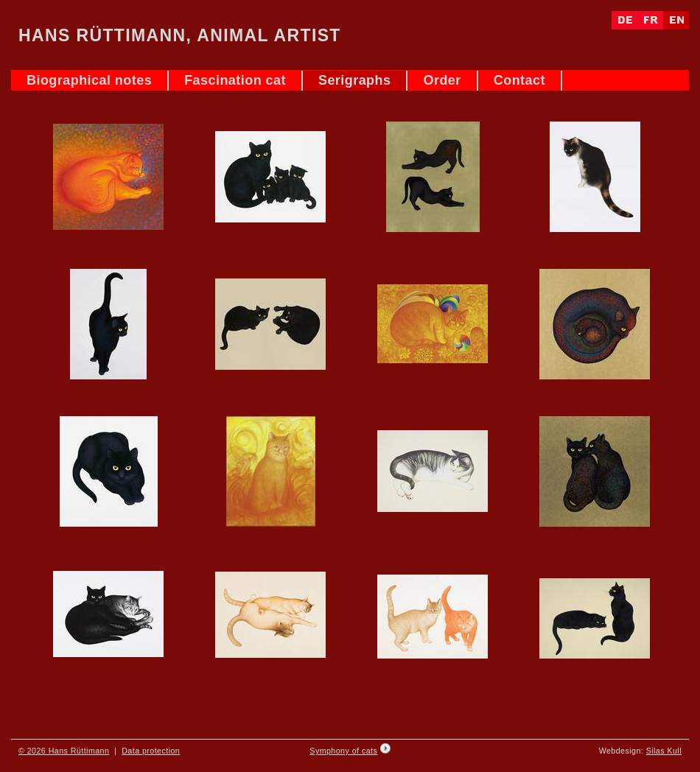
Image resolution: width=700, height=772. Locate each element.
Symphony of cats (343, 751)
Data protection (151, 751)
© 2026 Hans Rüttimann (64, 751)
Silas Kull (664, 751)
